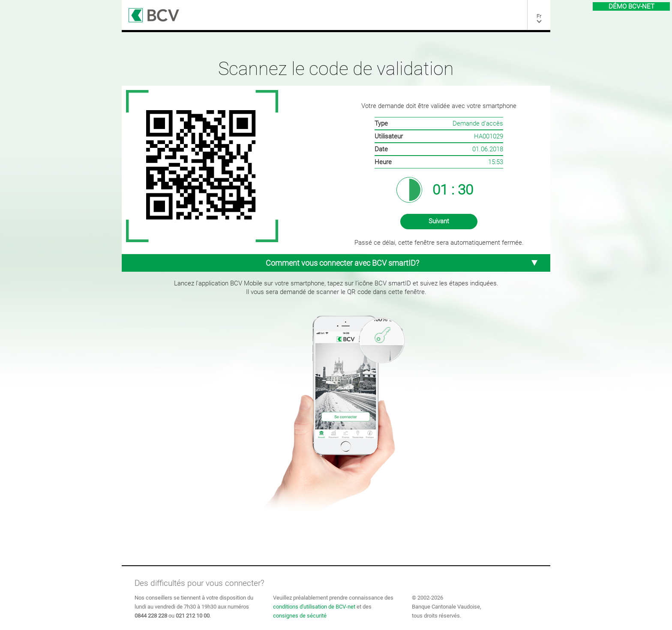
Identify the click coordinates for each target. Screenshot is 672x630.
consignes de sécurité (300, 616)
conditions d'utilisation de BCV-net (314, 607)
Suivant (439, 221)
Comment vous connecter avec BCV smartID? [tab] (402, 263)
